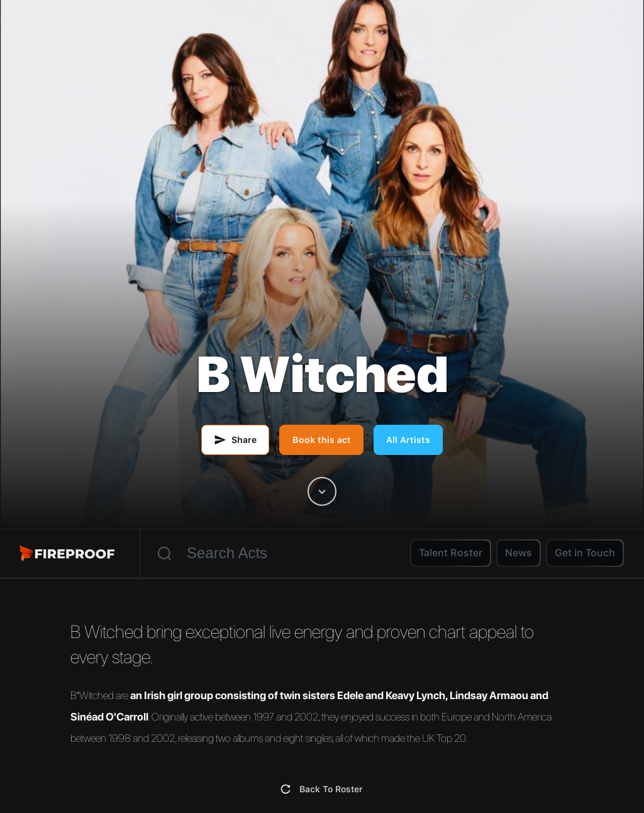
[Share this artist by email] (235, 440)
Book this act (322, 440)
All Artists (408, 440)
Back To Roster (331, 789)
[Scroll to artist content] (322, 491)
